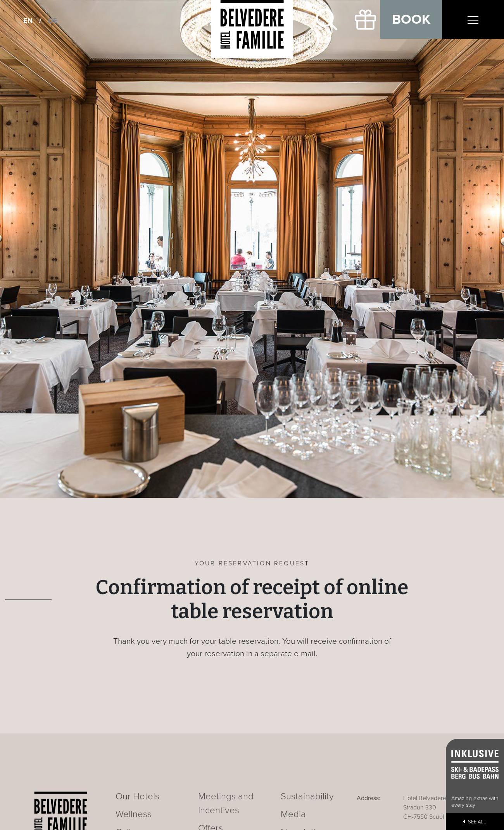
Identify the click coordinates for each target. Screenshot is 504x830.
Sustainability (307, 796)
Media (293, 814)
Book (411, 19)
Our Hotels (137, 796)
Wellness (134, 814)
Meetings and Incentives (226, 803)
